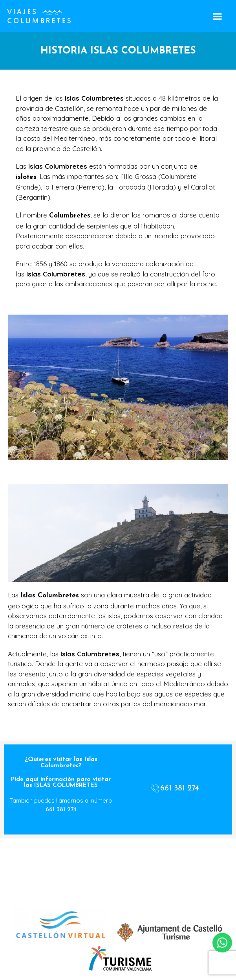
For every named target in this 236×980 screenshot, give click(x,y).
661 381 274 (61, 810)
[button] (217, 16)
